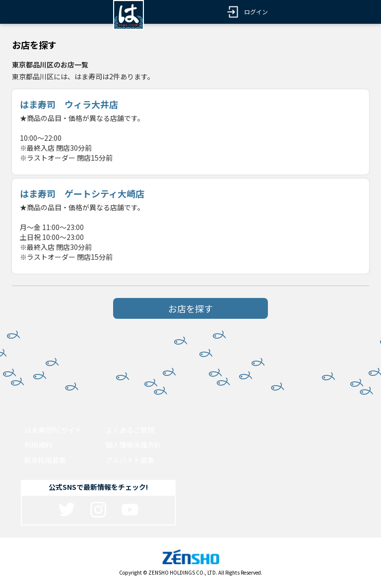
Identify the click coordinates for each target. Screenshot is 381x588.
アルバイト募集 (130, 460)
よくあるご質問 (130, 430)
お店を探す (190, 308)
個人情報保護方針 (133, 445)
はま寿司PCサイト (53, 430)
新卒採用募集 (45, 460)
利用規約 (38, 445)
